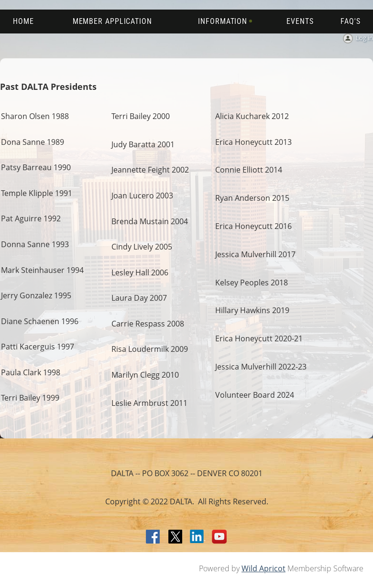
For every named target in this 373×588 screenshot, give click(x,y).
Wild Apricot (263, 568)
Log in (364, 38)
